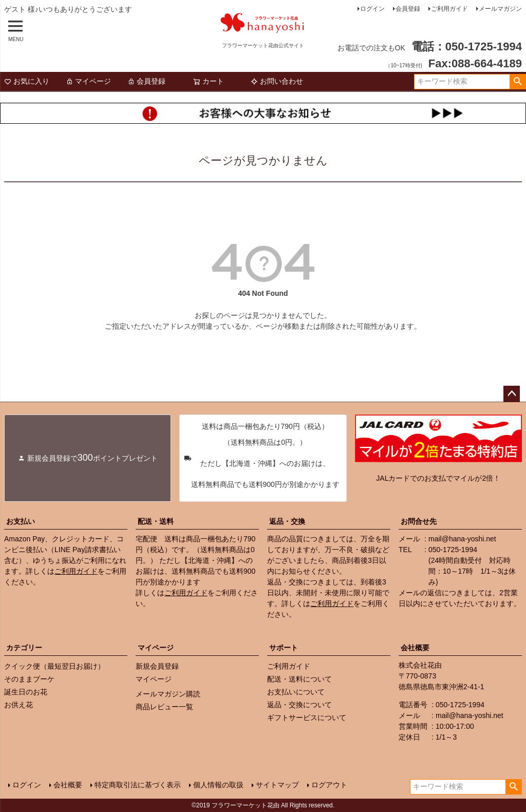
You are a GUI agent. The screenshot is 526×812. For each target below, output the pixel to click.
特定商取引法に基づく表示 (138, 785)
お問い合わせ (277, 81)
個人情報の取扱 (218, 785)
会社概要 (415, 648)
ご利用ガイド (449, 9)
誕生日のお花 (26, 692)
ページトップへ (512, 394)
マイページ (88, 81)
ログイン (372, 9)
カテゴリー (24, 648)
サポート (284, 648)
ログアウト (329, 785)
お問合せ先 (419, 521)
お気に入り (27, 81)
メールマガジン (500, 9)
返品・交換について (299, 705)
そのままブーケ (29, 679)
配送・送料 (156, 521)
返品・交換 (287, 521)
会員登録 (408, 9)
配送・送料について (299, 679)
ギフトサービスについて (307, 717)
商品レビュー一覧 (164, 707)
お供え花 (18, 705)
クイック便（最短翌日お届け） (54, 666)
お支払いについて (296, 692)
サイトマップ (277, 785)
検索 (518, 82)
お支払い (21, 521)
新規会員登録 (157, 666)
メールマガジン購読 (168, 694)
